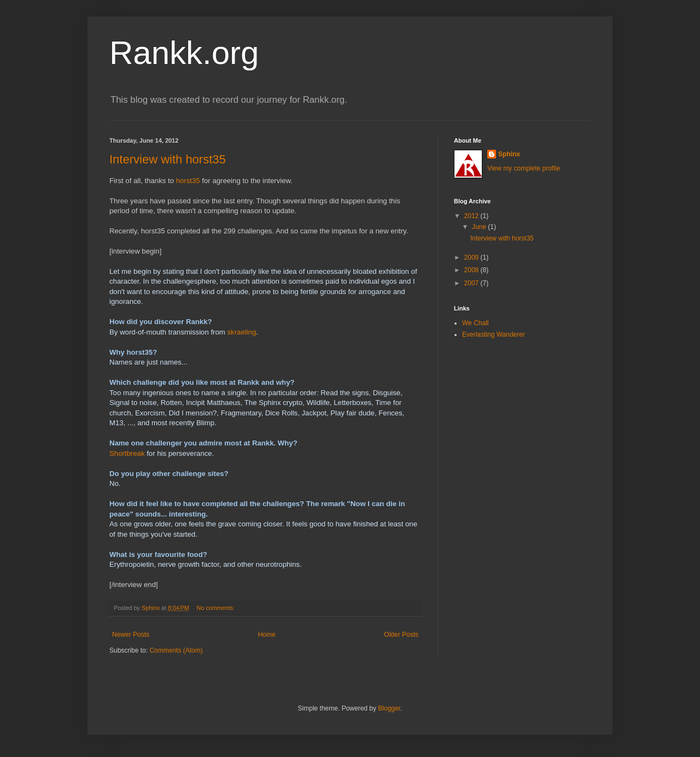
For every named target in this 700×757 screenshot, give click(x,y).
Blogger (389, 708)
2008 (472, 270)
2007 (472, 283)
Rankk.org (184, 53)
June (480, 227)
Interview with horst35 (168, 159)
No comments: (217, 608)
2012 (472, 216)
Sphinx (509, 154)
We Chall (475, 323)
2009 (472, 257)
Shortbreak (127, 453)
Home (267, 635)
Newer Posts (131, 635)
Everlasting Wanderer (494, 335)
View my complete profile (524, 168)
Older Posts (401, 635)
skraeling (241, 332)
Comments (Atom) (176, 650)
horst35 (188, 181)
